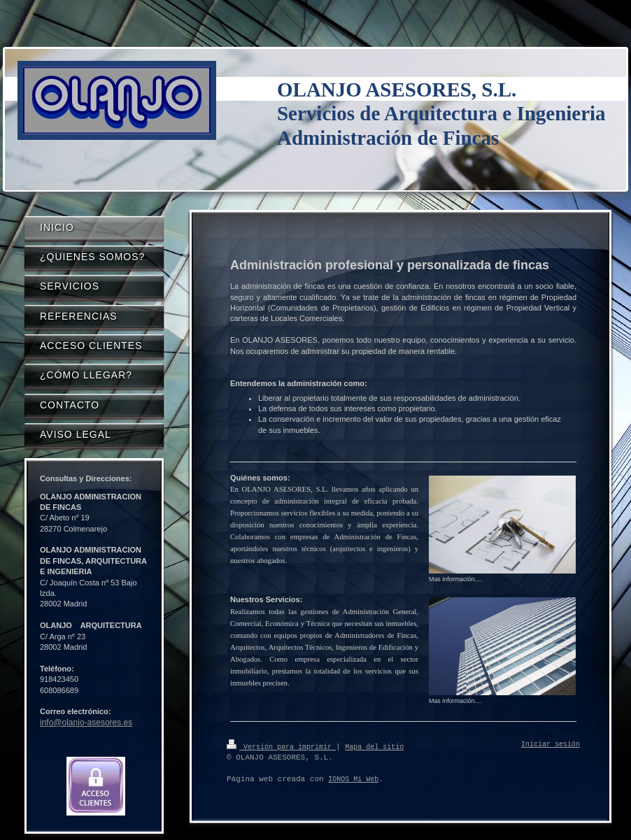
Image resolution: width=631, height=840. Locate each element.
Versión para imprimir (281, 746)
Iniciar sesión (551, 745)
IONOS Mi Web (353, 779)
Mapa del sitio (374, 746)
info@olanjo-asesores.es (86, 722)
